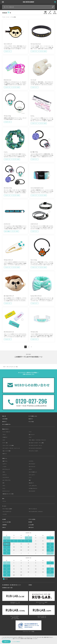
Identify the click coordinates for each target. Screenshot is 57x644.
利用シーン (5, 458)
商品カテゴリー (6, 429)
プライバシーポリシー (8, 639)
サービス (4, 506)
